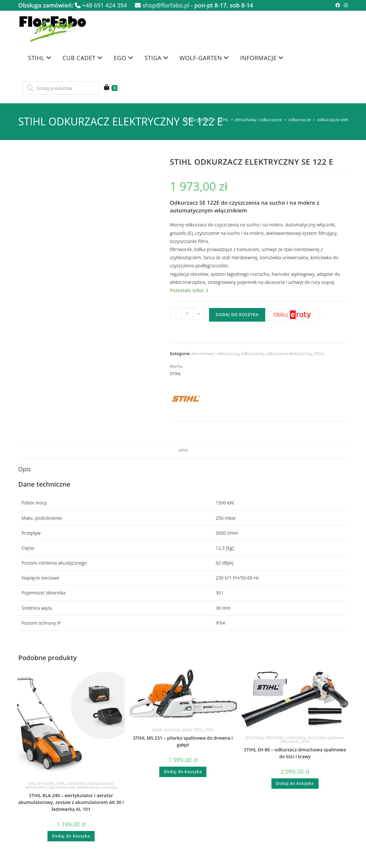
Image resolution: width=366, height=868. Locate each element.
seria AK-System (41, 783)
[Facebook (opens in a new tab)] (338, 5)
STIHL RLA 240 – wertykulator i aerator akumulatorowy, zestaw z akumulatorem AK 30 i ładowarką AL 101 (71, 802)
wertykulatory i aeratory (97, 787)
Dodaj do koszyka (237, 315)
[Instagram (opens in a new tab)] (345, 5)
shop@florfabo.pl (162, 5)
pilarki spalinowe (166, 730)
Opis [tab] (183, 450)
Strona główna (197, 120)
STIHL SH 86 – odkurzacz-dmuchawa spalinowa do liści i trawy (295, 753)
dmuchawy (255, 738)
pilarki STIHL (192, 730)
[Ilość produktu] (187, 313)
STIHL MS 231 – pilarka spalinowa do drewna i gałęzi (183, 741)
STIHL (223, 120)
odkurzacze (300, 120)
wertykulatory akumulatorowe (50, 787)
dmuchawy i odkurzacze (259, 120)
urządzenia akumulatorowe (90, 783)
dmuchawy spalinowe (326, 738)
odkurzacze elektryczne (340, 120)
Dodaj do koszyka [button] (71, 836)
